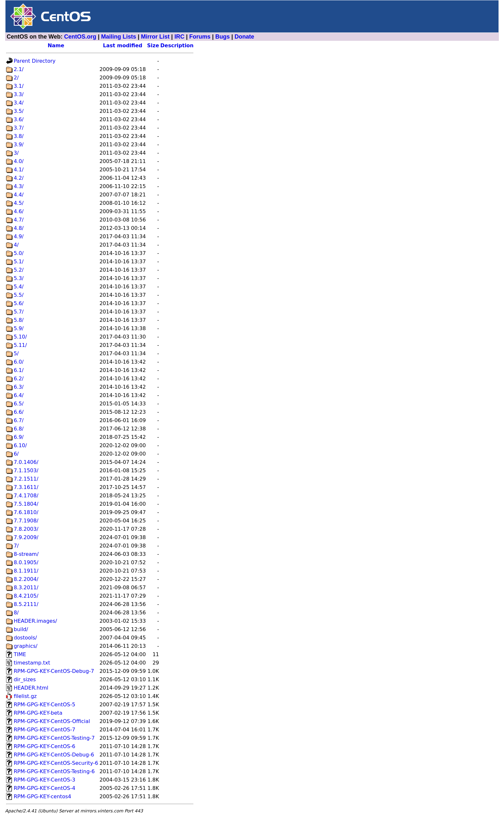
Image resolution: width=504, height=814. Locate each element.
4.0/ (19, 161)
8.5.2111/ (26, 604)
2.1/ (19, 69)
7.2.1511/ (26, 479)
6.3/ (19, 387)
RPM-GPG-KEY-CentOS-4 (45, 788)
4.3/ (19, 186)
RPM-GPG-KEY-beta (38, 713)
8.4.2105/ (26, 596)
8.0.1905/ (26, 562)
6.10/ (20, 445)
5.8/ (19, 320)
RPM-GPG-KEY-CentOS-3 (45, 780)
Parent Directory (35, 61)
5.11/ (20, 345)
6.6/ (19, 412)
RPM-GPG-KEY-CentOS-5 (45, 705)
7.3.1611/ (26, 487)
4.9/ (19, 236)
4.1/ (19, 170)
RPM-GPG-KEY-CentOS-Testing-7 (54, 738)
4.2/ (19, 178)
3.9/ (19, 145)
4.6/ (19, 211)
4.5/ (19, 203)
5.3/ (19, 278)
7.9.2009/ (26, 537)
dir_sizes (25, 679)
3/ (16, 153)
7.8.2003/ (26, 529)
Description (177, 45)
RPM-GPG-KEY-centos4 (43, 796)
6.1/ (19, 370)
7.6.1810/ (26, 512)
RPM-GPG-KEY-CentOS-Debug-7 (54, 671)
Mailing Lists (119, 37)
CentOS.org (80, 37)
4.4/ (19, 195)
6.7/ (19, 420)
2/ (16, 78)
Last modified (123, 45)
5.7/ (19, 312)
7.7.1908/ (26, 521)
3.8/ (19, 136)
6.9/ (19, 437)
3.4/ (19, 103)
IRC (180, 37)
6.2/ (19, 379)
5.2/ (19, 270)
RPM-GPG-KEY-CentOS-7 (45, 730)
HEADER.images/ (36, 621)
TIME (20, 654)
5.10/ (20, 337)
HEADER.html (31, 688)
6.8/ (19, 429)
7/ (16, 546)
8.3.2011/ (26, 588)
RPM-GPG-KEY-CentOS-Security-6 (56, 763)
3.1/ (19, 86)
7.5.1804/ (26, 504)
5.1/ (19, 262)
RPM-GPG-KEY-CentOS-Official (52, 721)
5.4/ (19, 287)
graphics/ (26, 646)
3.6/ (19, 119)
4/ (16, 245)
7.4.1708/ (26, 496)
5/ (16, 353)
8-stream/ (26, 554)
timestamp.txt (32, 663)
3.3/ (19, 94)
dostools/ (25, 638)
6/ (16, 454)
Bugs (223, 37)
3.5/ (19, 111)
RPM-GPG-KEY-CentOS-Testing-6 (54, 771)
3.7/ (19, 128)
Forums (200, 37)
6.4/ (19, 395)
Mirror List (155, 37)
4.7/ (19, 220)
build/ (21, 629)
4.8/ (19, 228)
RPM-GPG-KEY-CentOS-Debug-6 (54, 755)
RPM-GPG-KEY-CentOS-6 (45, 746)
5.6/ (19, 303)
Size (153, 45)
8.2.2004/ (26, 579)
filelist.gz (25, 696)
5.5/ (19, 295)
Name (56, 45)
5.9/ (19, 328)
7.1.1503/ (26, 470)
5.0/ (19, 253)
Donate (244, 37)
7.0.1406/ (26, 462)
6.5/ (19, 404)
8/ (16, 613)
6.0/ (19, 362)
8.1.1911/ (26, 571)
